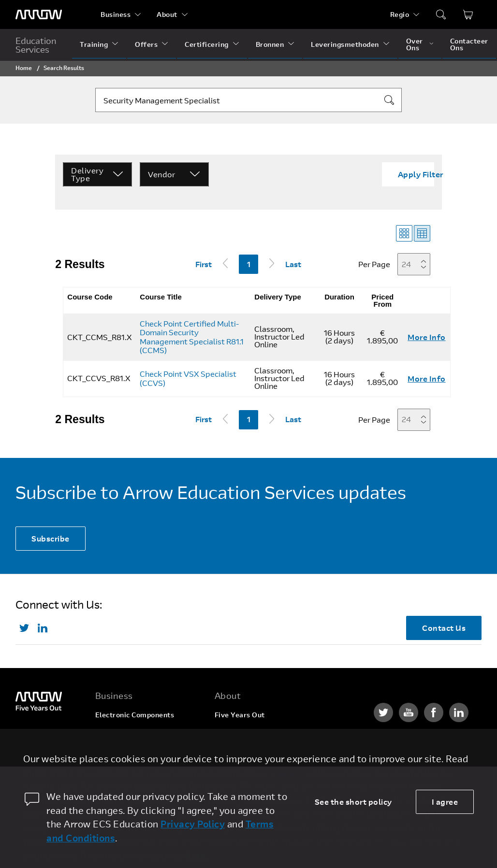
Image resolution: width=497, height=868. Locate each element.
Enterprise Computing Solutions (133, 736)
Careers (228, 733)
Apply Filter (421, 174)
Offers (146, 44)
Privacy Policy (193, 824)
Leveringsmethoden (345, 44)
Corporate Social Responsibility (268, 751)
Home (24, 68)
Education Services (36, 45)
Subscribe (51, 538)
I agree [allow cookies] (445, 802)
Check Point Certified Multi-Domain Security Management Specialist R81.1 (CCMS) (192, 337)
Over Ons (415, 44)
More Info (427, 337)
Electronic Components (135, 715)
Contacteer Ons (469, 44)
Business (116, 14)
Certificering (207, 44)
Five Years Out (240, 715)
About (167, 14)
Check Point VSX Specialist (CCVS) (188, 378)
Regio (400, 14)
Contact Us (444, 628)
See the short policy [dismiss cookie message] (353, 802)
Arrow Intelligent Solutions (141, 758)
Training (94, 44)
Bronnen (270, 44)
